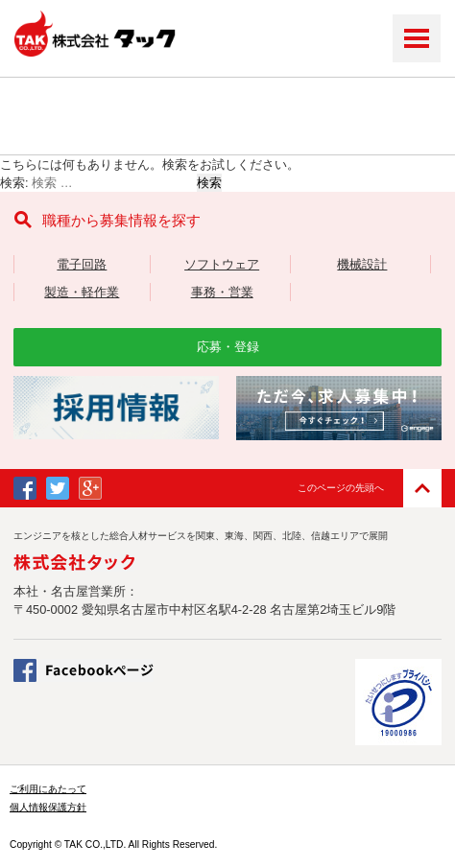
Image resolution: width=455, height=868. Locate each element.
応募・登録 (228, 347)
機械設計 (362, 264)
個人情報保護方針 (48, 807)
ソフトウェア (222, 264)
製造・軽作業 (82, 292)
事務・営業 (222, 292)
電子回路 (82, 264)
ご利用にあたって (48, 789)
